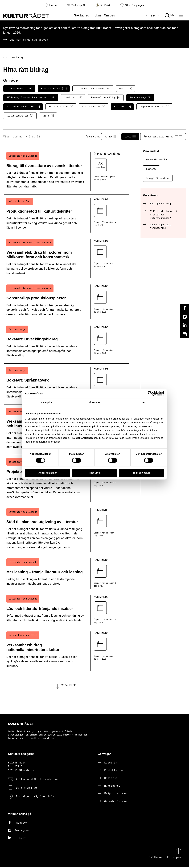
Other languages (132, 5)
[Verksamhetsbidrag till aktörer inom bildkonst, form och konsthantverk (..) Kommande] (67, 259)
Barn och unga (140, 97)
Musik (126, 89)
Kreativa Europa (54, 89)
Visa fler (69, 686)
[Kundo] (185, 334)
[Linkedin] (185, 325)
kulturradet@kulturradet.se (37, 780)
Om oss (109, 15)
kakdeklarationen (82, 438)
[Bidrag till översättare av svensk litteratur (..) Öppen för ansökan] (67, 172)
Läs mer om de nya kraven (29, 40)
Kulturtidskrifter (20, 116)
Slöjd (48, 116)
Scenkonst (73, 97)
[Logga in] (151, 15)
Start (6, 57)
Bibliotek (122, 107)
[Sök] (169, 15)
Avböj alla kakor (48, 473)
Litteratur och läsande (93, 89)
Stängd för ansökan (158, 178)
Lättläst (103, 5)
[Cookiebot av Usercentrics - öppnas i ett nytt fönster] (150, 393)
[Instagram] (185, 317)
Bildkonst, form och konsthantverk (31, 97)
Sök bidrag (82, 15)
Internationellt (19, 89)
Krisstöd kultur (61, 107)
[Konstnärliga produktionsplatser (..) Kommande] (67, 302)
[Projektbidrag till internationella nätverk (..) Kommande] (67, 480)
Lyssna (51, 5)
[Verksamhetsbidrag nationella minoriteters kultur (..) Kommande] (67, 651)
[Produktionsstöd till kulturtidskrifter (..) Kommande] (67, 215)
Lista (130, 136)
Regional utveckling (154, 107)
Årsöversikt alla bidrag (163, 136)
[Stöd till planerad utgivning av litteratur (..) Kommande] (67, 530)
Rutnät (111, 136)
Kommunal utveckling (106, 97)
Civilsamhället (94, 107)
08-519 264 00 (26, 789)
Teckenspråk (76, 5)
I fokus (97, 15)
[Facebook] (185, 308)
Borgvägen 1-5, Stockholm (35, 797)
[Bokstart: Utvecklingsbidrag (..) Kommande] (67, 343)
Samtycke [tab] (47, 402)
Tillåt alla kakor (141, 473)
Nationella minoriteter (23, 107)
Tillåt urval (95, 473)
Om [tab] (142, 402)
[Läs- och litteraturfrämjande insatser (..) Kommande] (67, 610)
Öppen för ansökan (157, 159)
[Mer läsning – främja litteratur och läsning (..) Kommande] (67, 574)
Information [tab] (94, 402)
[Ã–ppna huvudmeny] (181, 15)
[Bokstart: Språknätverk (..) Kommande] (67, 384)
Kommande (151, 169)
